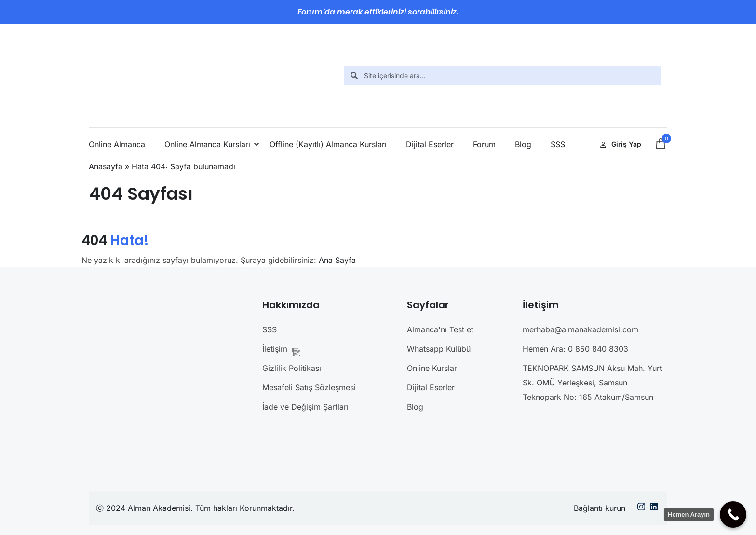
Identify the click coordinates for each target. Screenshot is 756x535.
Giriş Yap (621, 144)
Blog (523, 144)
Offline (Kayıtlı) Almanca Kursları (328, 144)
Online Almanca (117, 144)
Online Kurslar (432, 368)
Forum (484, 144)
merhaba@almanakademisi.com (580, 329)
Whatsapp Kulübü (439, 349)
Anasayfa (106, 166)
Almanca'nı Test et (440, 329)
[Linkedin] (654, 508)
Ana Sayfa (337, 260)
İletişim (284, 350)
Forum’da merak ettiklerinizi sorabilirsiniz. (378, 12)
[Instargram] (641, 508)
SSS (558, 144)
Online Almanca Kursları (207, 144)
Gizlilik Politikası (292, 368)
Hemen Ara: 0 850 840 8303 (575, 349)
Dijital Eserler (430, 144)
